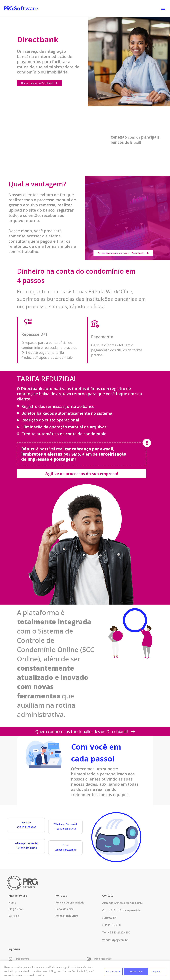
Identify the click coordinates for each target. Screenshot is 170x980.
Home (12, 905)
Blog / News (16, 913)
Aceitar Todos (153, 971)
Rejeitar (131, 971)
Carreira (14, 921)
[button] (163, 8)
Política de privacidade (70, 905)
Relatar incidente (67, 921)
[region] (85, 970)
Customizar (109, 971)
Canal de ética (64, 913)
